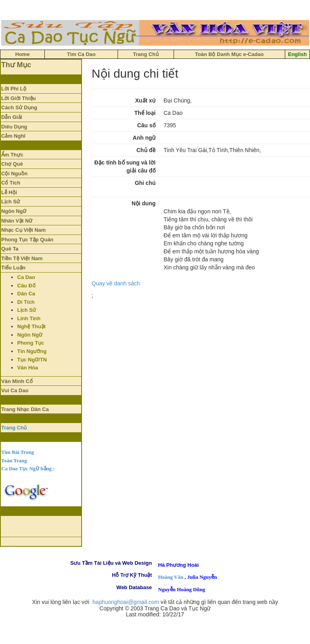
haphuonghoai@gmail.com (126, 602)
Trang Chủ (14, 428)
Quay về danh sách (116, 283)
